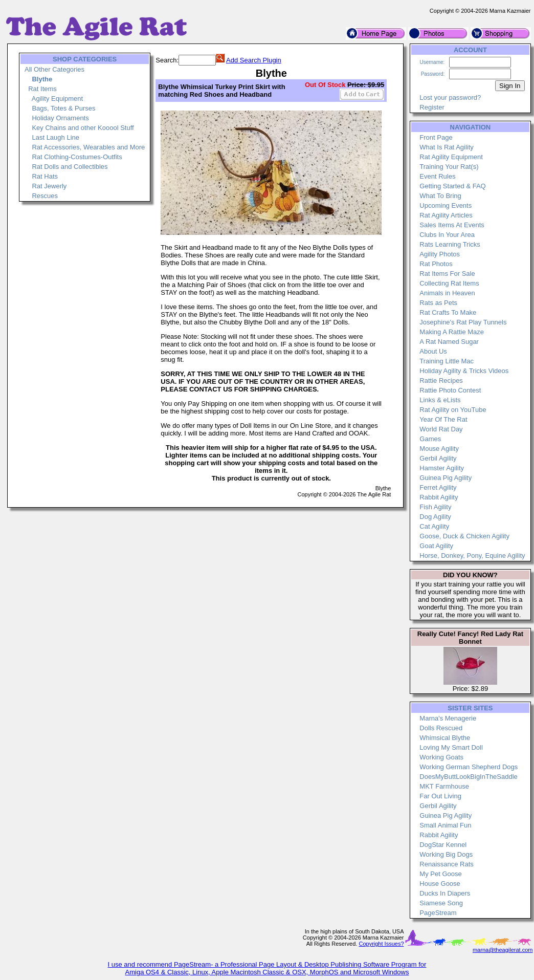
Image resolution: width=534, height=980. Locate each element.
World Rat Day (441, 429)
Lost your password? (450, 97)
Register (432, 107)
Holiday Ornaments (60, 118)
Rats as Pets (438, 303)
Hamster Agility (442, 468)
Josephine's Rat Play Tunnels (463, 322)
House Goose (440, 884)
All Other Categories (54, 69)
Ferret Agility (438, 487)
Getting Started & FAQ (452, 186)
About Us (433, 351)
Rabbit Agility (439, 497)
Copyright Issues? (381, 944)
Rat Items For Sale (447, 274)
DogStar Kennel (443, 845)
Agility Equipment (57, 99)
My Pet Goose (440, 874)
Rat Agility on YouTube (453, 410)
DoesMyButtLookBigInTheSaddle (469, 777)
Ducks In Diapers (445, 893)
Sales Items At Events (452, 225)
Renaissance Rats (447, 864)
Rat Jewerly (49, 186)
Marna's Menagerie (448, 718)
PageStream (438, 913)
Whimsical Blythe (445, 738)
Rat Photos (436, 264)
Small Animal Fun (445, 825)
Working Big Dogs (446, 854)
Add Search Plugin (254, 60)
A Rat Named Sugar (449, 342)
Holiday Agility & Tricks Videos (464, 371)
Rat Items (42, 89)
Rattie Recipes (441, 380)
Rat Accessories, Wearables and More (88, 147)
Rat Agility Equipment (451, 157)
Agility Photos (440, 254)
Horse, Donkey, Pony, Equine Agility (472, 556)
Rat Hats (45, 176)
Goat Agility (436, 546)
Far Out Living (440, 796)
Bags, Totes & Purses (63, 108)
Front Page (436, 137)
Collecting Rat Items (449, 283)
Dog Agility (435, 517)
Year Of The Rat (443, 419)
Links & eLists (440, 400)
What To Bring (440, 196)
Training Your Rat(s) (449, 167)
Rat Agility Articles (446, 215)
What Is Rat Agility (446, 147)
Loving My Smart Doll (451, 747)
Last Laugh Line (55, 137)
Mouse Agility (439, 449)
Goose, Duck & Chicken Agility (464, 536)
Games (430, 439)
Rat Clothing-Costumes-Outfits (77, 157)
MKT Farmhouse (444, 786)
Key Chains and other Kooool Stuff (83, 128)
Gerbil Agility (438, 458)
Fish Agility (435, 507)
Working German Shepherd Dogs (469, 767)
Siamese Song (441, 903)
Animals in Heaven (447, 293)
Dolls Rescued (441, 728)
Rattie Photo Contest (450, 390)
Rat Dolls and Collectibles (70, 167)
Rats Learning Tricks (450, 244)
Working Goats (441, 757)
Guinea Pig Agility (446, 478)
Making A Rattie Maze (452, 332)
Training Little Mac (447, 361)
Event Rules (437, 176)
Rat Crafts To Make (448, 312)
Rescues (45, 196)
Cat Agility (434, 526)
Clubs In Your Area (447, 235)
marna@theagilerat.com (503, 950)
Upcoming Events (446, 205)
